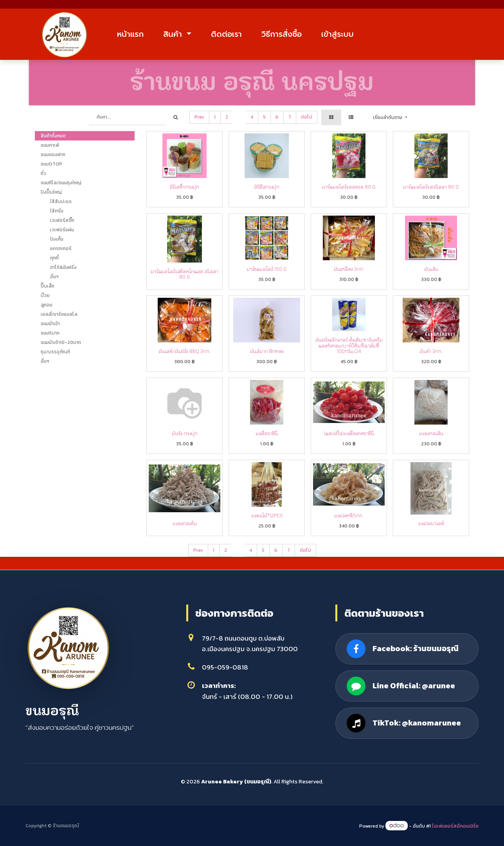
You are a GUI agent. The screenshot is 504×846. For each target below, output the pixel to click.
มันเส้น (431, 269)
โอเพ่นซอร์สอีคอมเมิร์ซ (455, 826)
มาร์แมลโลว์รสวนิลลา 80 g (431, 187)
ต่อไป (307, 117)
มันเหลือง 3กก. (349, 269)
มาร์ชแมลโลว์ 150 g (267, 269)
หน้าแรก (130, 34)
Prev (199, 117)
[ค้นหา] (175, 117)
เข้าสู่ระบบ (337, 34)
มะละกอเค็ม (185, 523)
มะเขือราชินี (267, 433)
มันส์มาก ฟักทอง (267, 351)
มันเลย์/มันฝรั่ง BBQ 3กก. (184, 351)
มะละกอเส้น (431, 433)
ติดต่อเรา (226, 34)
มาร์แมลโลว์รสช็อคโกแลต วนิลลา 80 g (184, 274)
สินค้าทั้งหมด (53, 136)
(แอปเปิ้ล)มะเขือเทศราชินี (349, 433)
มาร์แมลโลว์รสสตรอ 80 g (349, 187)
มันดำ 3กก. (431, 351)
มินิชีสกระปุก (267, 187)
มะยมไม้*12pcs (267, 515)
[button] (390, 117)
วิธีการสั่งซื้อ (282, 34)
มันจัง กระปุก (185, 433)
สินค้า (174, 34)
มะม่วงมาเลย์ (431, 523)
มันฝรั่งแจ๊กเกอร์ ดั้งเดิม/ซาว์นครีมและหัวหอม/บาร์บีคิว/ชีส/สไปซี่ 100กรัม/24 (349, 345)
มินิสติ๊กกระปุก (184, 187)
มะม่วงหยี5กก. (349, 515)
